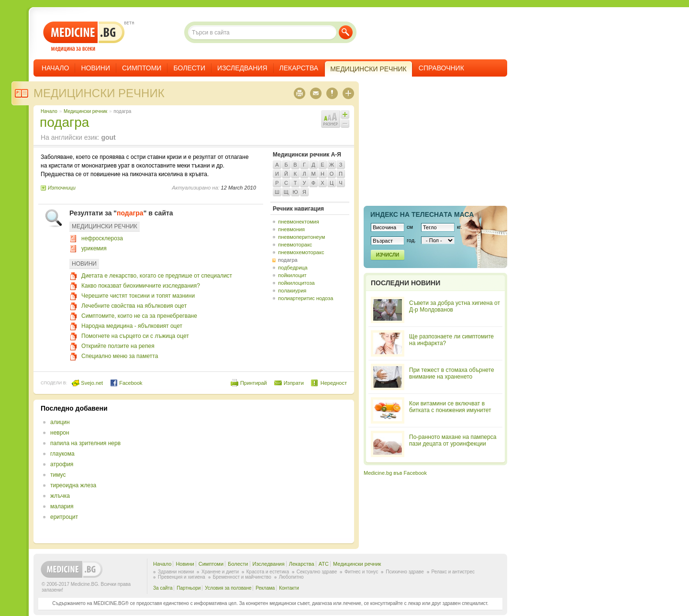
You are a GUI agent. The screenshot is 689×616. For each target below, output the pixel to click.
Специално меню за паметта (120, 356)
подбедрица (293, 268)
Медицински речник (99, 93)
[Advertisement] (269, 471)
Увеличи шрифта (345, 114)
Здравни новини (176, 572)
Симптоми (142, 68)
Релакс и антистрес (453, 572)
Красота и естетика (268, 572)
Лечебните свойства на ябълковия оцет (134, 306)
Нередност (334, 383)
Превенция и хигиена (182, 577)
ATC (324, 564)
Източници (62, 188)
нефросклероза (102, 238)
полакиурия (292, 291)
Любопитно (291, 577)
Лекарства (299, 68)
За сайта (163, 588)
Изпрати (294, 383)
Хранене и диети (220, 572)
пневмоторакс (295, 245)
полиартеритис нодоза (306, 298)
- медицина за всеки (84, 37)
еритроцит (64, 517)
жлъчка (60, 496)
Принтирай (254, 383)
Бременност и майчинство (242, 577)
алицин (60, 422)
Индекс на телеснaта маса (422, 214)
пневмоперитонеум (301, 237)
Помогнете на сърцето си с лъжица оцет (135, 336)
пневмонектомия (298, 222)
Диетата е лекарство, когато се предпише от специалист (157, 276)
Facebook (126, 383)
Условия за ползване (228, 588)
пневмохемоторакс (301, 252)
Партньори (189, 588)
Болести (189, 68)
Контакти (289, 588)
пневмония (291, 229)
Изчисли (388, 255)
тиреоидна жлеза (73, 485)
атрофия (62, 464)
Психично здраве (405, 572)
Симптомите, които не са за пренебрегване (139, 316)
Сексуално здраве (317, 572)
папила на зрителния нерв (85, 443)
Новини (95, 68)
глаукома (62, 454)
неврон (60, 433)
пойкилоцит (292, 275)
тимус (58, 475)
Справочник (441, 68)
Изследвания (242, 68)
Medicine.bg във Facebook (395, 473)
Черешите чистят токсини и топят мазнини (138, 296)
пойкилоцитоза (296, 283)
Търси (346, 32)
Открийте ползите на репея (118, 346)
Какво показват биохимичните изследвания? (141, 286)
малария (62, 506)
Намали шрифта (345, 123)
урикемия (94, 248)
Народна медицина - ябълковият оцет (132, 326)
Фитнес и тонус (361, 572)
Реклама (265, 588)
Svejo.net (87, 383)
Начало (55, 68)
